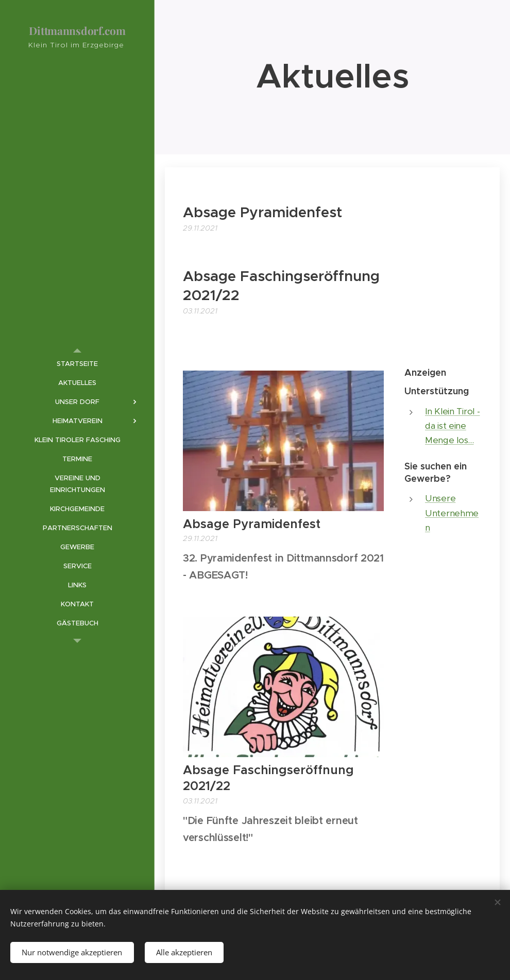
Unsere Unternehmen (452, 513)
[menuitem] (77, 364)
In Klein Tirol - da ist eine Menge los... (452, 426)
